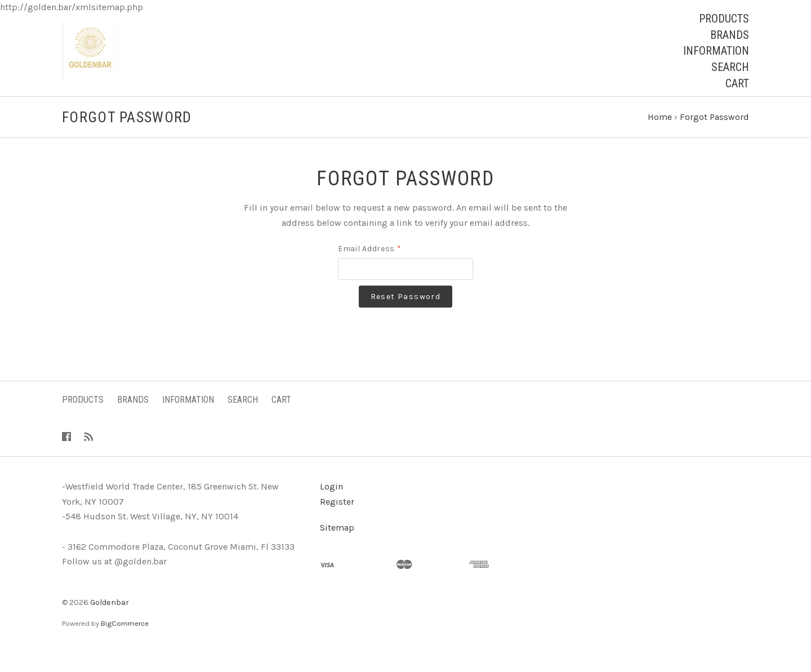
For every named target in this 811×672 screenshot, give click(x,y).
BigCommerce (125, 644)
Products (724, 19)
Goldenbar (110, 623)
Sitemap (337, 548)
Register (337, 522)
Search (730, 67)
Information (716, 51)
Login (331, 507)
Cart (737, 83)
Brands (730, 35)
